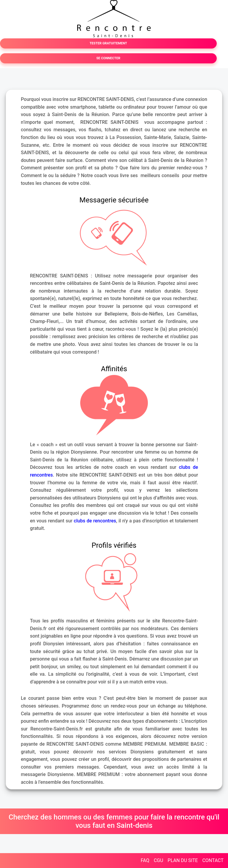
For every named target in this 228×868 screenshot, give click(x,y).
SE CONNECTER (108, 58)
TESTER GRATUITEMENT (108, 43)
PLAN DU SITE (183, 860)
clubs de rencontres (95, 521)
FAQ (145, 860)
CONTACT (213, 860)
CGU (159, 860)
